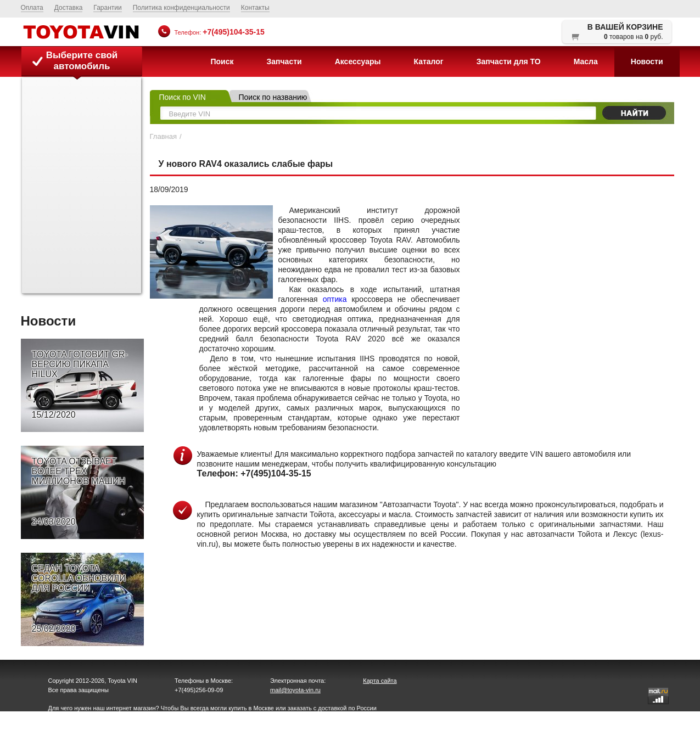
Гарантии (107, 8)
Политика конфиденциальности (181, 8)
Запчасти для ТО (509, 61)
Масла (586, 61)
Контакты (255, 8)
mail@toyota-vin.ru (295, 690)
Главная (163, 136)
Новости (647, 61)
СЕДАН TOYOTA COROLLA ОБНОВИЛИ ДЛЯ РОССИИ (79, 599)
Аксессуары (358, 61)
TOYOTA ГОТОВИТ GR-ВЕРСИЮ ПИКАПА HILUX (80, 385)
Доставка (69, 8)
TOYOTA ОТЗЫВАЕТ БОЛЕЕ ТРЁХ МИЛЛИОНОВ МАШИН (79, 492)
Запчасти (284, 61)
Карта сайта (380, 681)
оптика (335, 299)
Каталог (428, 61)
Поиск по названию (273, 97)
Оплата (32, 8)
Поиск (222, 61)
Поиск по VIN (183, 97)
